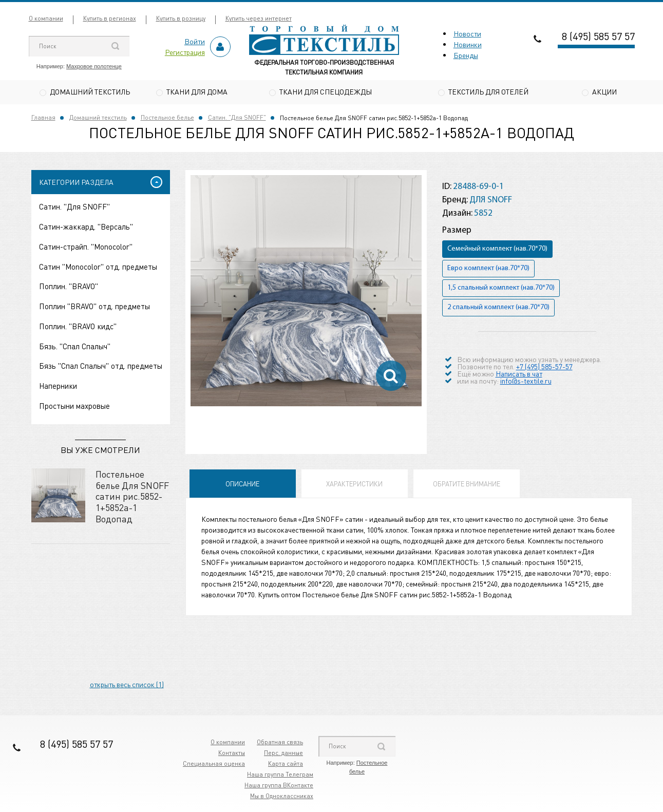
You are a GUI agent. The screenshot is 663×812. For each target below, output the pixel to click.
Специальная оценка (214, 765)
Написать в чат (519, 374)
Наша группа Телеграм (280, 776)
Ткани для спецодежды (326, 91)
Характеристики (354, 485)
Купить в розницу (181, 18)
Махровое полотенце (94, 66)
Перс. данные (283, 754)
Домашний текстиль (90, 91)
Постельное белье (167, 119)
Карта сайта (286, 765)
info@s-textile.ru (526, 382)
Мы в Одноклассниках (282, 797)
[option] (306, 292)
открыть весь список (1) (127, 686)
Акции (604, 91)
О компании (46, 18)
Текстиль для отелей (488, 91)
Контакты (232, 754)
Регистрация (185, 52)
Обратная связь (280, 743)
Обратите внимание (467, 485)
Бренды (466, 55)
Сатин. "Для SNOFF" (237, 119)
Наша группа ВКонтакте (279, 787)
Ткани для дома (197, 91)
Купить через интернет (259, 18)
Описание (242, 485)
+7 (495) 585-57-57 (544, 367)
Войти (195, 41)
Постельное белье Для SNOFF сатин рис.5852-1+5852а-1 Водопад (132, 497)
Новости (467, 33)
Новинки (468, 44)
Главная (43, 119)
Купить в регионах (110, 18)
